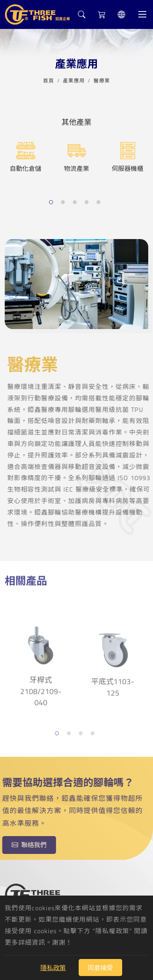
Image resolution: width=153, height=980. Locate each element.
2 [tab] (64, 203)
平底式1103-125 (113, 656)
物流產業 (76, 157)
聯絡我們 (27, 845)
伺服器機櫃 (127, 157)
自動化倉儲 (25, 157)
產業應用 (74, 80)
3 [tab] (76, 203)
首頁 (49, 80)
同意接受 (100, 968)
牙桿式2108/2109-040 (41, 661)
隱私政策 (53, 968)
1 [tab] (52, 203)
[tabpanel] (25, 166)
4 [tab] (88, 203)
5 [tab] (99, 203)
